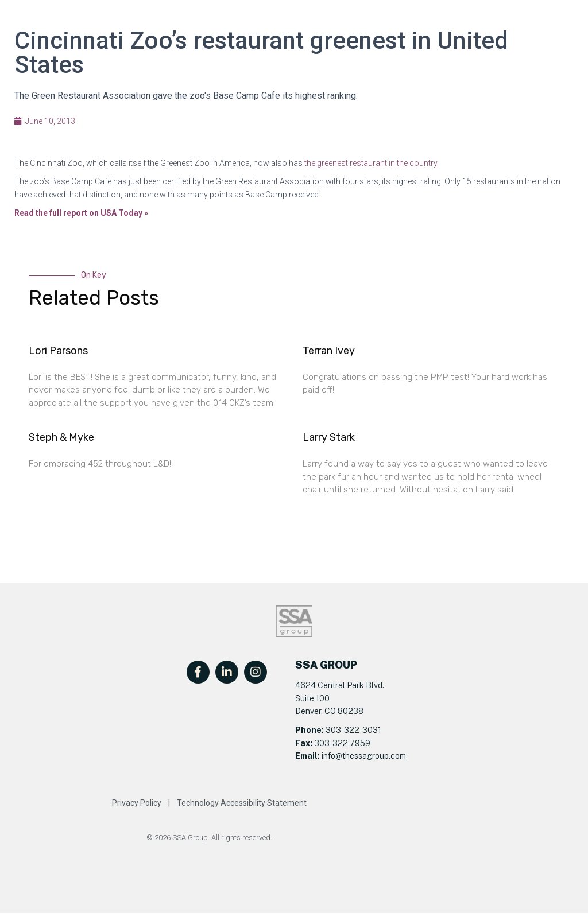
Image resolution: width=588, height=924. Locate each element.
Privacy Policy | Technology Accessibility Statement (209, 803)
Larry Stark (329, 437)
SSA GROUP (326, 665)
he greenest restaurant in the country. (373, 163)
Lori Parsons (58, 351)
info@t (332, 756)
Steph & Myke (61, 437)
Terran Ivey (329, 351)
